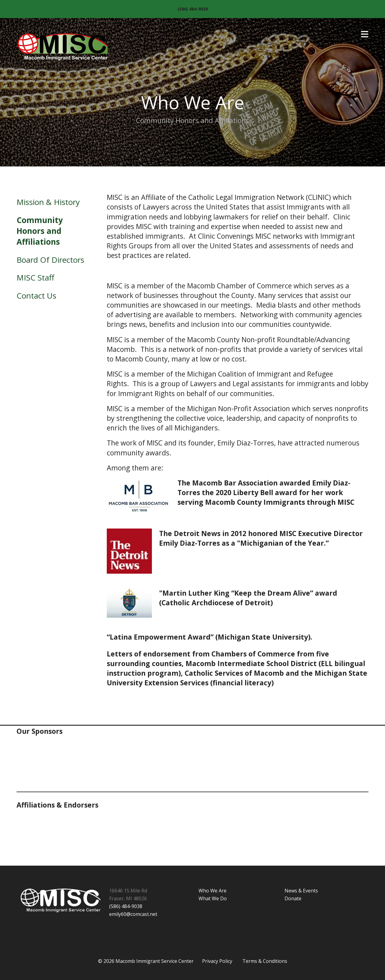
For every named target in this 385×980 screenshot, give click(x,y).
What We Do (213, 898)
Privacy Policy (217, 961)
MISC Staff (35, 278)
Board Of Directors (50, 260)
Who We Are (213, 891)
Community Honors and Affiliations (40, 231)
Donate (293, 898)
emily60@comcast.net (133, 914)
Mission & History (48, 202)
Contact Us (36, 296)
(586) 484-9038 (193, 9)
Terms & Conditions (265, 961)
